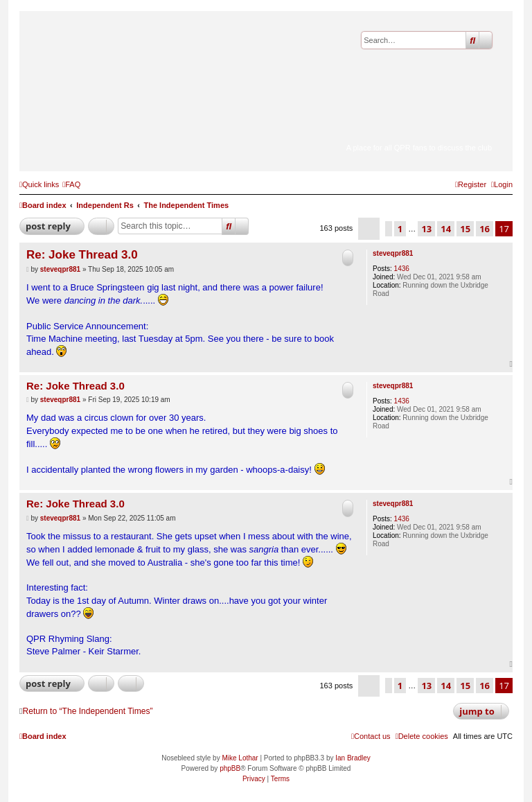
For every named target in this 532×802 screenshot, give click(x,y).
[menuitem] (71, 184)
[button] (369, 228)
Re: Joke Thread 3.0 (82, 255)
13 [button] (426, 229)
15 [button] (465, 229)
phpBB (230, 768)
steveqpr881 (393, 253)
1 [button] (400, 229)
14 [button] (446, 229)
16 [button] (485, 229)
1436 (402, 269)
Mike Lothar (240, 758)
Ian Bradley (353, 758)
